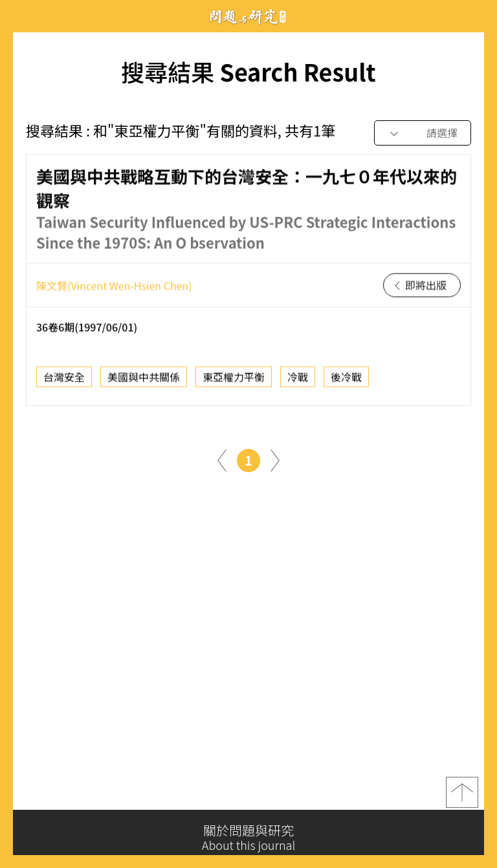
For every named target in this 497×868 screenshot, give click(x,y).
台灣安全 (64, 381)
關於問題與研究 (248, 838)
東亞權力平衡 (234, 381)
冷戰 (298, 381)
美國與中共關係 (144, 381)
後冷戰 (346, 381)
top (462, 797)
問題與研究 (248, 16)
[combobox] (423, 134)
